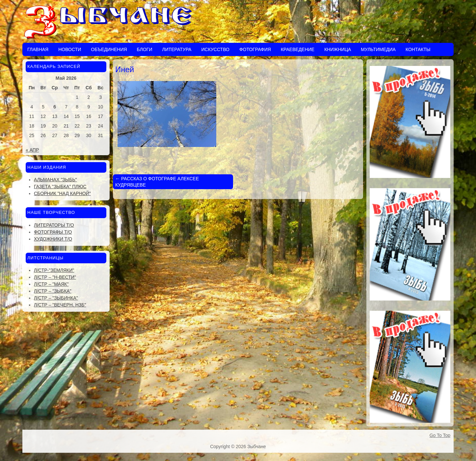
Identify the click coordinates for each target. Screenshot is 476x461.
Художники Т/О (53, 239)
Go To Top (440, 435)
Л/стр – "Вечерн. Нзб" (60, 305)
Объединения (109, 49)
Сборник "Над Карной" (62, 193)
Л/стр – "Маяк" (51, 284)
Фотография (255, 49)
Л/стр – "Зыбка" (53, 291)
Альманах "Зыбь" (55, 180)
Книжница (338, 49)
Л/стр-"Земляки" (54, 270)
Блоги (145, 49)
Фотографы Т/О (53, 232)
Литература (177, 49)
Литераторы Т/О (54, 225)
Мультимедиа (378, 49)
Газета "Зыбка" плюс (60, 187)
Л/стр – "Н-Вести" (55, 277)
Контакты (418, 49)
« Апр (32, 150)
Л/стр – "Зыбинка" (56, 298)
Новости (70, 49)
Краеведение (298, 49)
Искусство (215, 49)
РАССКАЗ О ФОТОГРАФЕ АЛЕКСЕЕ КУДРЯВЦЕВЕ (157, 182)
